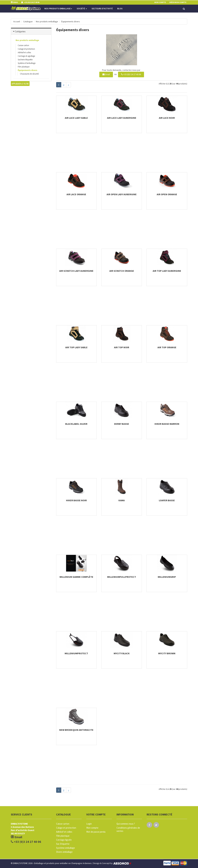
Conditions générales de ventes (128, 829)
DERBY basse (122, 424)
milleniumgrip (167, 577)
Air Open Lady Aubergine (122, 194)
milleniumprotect (76, 653)
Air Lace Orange (76, 194)
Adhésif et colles (24, 52)
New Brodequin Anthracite (76, 730)
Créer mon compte (178, 2)
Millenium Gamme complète (76, 577)
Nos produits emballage (58, 9)
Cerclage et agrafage (26, 56)
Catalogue (28, 21)
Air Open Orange (167, 194)
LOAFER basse (167, 500)
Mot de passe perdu (96, 832)
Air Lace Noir (167, 118)
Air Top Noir (122, 347)
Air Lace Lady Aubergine (122, 118)
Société (82, 9)
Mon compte (92, 828)
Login (89, 824)
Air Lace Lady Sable (76, 118)
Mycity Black (122, 653)
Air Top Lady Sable (76, 347)
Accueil (17, 21)
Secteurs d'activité (102, 9)
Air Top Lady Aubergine (167, 271)
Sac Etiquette (63, 844)
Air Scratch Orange (122, 271)
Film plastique (24, 67)
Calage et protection (26, 49)
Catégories (20, 31)
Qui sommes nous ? (126, 824)
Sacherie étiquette (25, 60)
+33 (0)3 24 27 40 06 (131, 74)
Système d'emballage (27, 63)
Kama (122, 500)
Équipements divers (71, 21)
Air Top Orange (167, 347)
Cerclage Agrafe (64, 840)
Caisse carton (23, 45)
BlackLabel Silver (76, 424)
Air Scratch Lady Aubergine (76, 271)
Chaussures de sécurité (29, 74)
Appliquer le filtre (20, 84)
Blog (120, 9)
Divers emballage (64, 852)
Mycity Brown (167, 653)
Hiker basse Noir (76, 500)
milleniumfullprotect (122, 577)
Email (106, 74)
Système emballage (66, 848)
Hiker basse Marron (167, 424)
